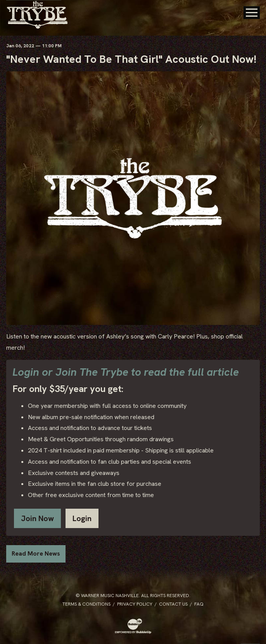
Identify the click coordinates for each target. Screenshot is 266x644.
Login (82, 518)
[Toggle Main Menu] (252, 13)
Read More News (36, 553)
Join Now (37, 518)
